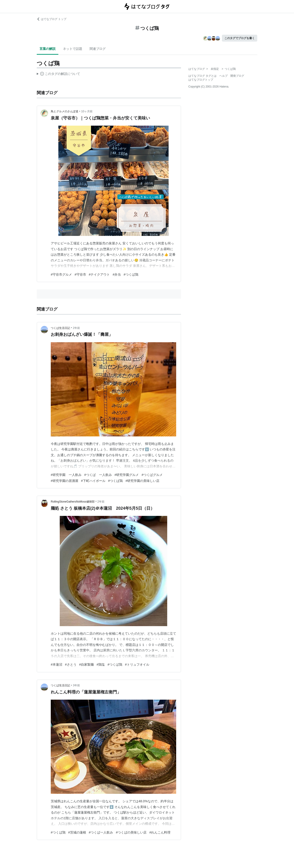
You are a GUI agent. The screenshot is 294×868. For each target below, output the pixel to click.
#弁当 (117, 274)
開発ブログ (237, 76)
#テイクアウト (99, 274)
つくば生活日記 (60, 328)
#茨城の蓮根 (77, 832)
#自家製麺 (87, 664)
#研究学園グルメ (127, 475)
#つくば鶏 (131, 274)
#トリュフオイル (137, 664)
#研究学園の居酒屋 (65, 481)
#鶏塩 (101, 664)
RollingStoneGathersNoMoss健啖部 (73, 502)
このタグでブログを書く (240, 38)
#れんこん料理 (160, 832)
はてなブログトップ (201, 80)
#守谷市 (80, 274)
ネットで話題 (73, 49)
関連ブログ (98, 49)
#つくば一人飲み (101, 832)
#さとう (71, 664)
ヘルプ (223, 76)
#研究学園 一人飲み (66, 475)
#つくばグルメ (152, 475)
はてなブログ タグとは (202, 76)
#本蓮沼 (57, 664)
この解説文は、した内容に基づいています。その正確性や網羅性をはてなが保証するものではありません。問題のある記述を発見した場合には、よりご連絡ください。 (58, 74)
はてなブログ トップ (52, 19)
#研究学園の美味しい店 (142, 481)
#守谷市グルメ (61, 274)
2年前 (76, 328)
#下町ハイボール (93, 481)
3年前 (76, 685)
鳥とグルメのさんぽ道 (65, 111)
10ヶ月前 (87, 111)
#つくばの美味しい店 (131, 832)
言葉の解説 (48, 49)
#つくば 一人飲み (98, 475)
